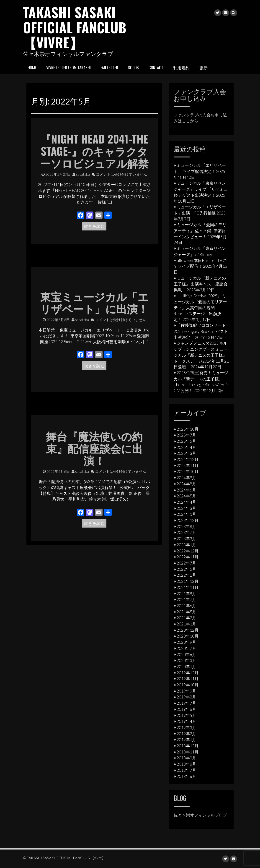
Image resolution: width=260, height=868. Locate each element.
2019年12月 (188, 672)
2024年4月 (186, 502)
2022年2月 (186, 575)
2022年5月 (186, 569)
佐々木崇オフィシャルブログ (200, 815)
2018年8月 (186, 764)
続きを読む (94, 226)
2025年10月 (188, 429)
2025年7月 (186, 435)
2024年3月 (186, 508)
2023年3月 (186, 539)
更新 (203, 67)
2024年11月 (188, 465)
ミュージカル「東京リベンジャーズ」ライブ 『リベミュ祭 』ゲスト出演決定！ (201, 189)
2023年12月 (188, 520)
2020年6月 (186, 654)
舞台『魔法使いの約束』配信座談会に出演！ (94, 448)
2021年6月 (186, 605)
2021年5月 (186, 612)
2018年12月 (188, 746)
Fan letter (109, 67)
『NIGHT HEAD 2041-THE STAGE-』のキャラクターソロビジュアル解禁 (94, 151)
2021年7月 (186, 599)
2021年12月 (188, 581)
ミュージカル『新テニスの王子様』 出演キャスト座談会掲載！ (201, 284)
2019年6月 (186, 709)
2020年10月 (188, 636)
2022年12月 (188, 551)
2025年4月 (186, 447)
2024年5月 (186, 496)
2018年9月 (186, 758)
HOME (32, 67)
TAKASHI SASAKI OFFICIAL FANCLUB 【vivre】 (75, 27)
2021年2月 (186, 618)
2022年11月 (188, 557)
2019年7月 (186, 703)
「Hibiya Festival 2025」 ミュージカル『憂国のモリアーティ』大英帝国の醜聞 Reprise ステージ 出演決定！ (200, 307)
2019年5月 (186, 715)
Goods (133, 67)
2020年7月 (186, 648)
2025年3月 (186, 453)
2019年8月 (186, 697)
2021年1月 (186, 624)
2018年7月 (186, 770)
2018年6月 (186, 776)
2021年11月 (188, 587)
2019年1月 (186, 740)
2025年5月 (186, 441)
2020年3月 (186, 660)
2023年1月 (186, 544)
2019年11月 (188, 679)
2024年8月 (186, 484)
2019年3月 (186, 727)
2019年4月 (186, 721)
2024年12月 (188, 459)
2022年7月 (186, 563)
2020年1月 (186, 666)
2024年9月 (186, 478)
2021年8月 (186, 593)
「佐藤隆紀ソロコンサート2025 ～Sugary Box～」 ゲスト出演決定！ (201, 331)
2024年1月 (186, 514)
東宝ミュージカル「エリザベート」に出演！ (94, 302)
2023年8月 (186, 526)
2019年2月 (186, 733)
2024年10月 (188, 471)
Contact (156, 67)
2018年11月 (188, 752)
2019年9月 (186, 691)
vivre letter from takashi (68, 67)
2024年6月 (186, 490)
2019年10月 (188, 685)
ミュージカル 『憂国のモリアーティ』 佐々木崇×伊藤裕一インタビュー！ (200, 230)
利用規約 (181, 67)
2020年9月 (186, 642)
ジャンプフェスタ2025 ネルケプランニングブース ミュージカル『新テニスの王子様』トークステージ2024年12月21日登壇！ (201, 355)
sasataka (81, 174)
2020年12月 (188, 630)
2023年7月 (186, 532)
